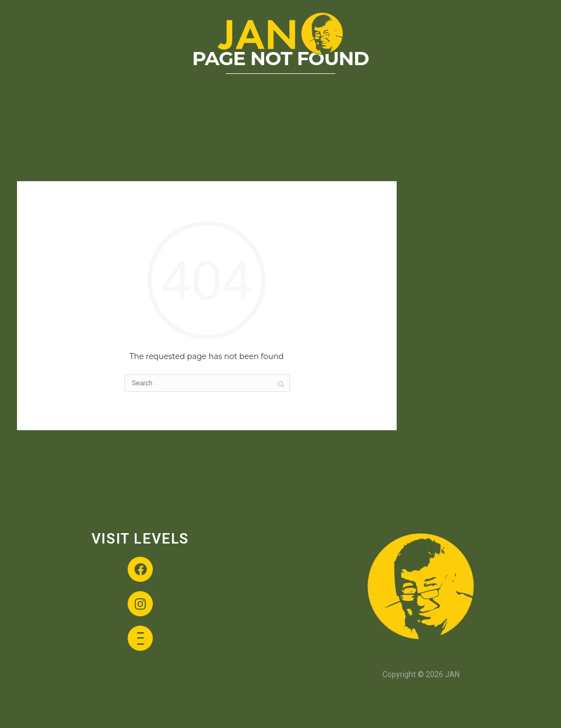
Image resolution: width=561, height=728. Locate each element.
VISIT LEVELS (140, 539)
